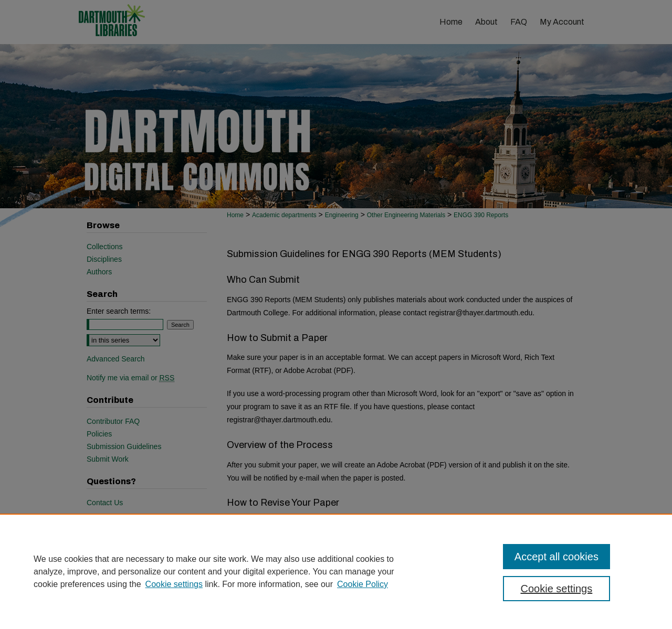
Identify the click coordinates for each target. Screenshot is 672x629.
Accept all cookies (556, 557)
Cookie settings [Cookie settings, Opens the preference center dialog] (557, 589)
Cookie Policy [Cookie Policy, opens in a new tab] (363, 584)
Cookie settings (174, 584)
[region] (336, 571)
